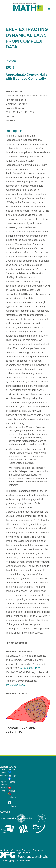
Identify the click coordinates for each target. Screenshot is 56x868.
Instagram (12, 797)
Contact (4, 785)
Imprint (3, 782)
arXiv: (16, 685)
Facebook (12, 782)
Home (3, 773)
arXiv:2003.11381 (30, 668)
